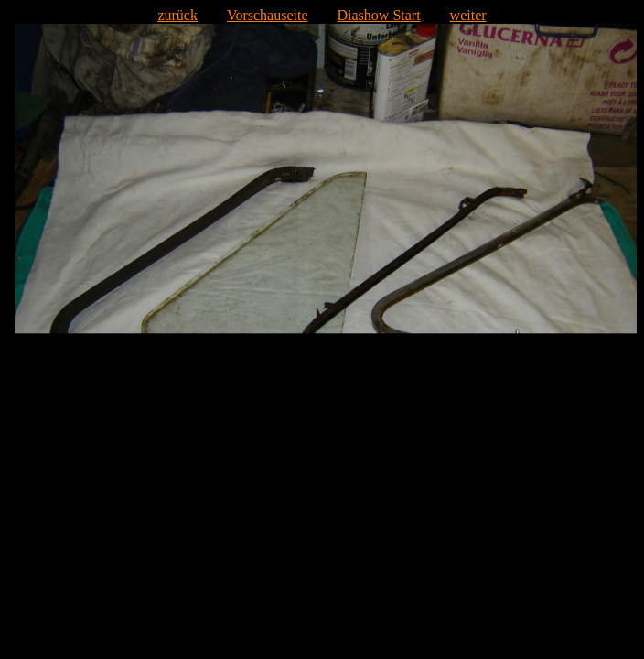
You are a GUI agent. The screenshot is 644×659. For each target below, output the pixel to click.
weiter (468, 15)
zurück (177, 15)
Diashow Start (379, 15)
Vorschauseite (268, 15)
